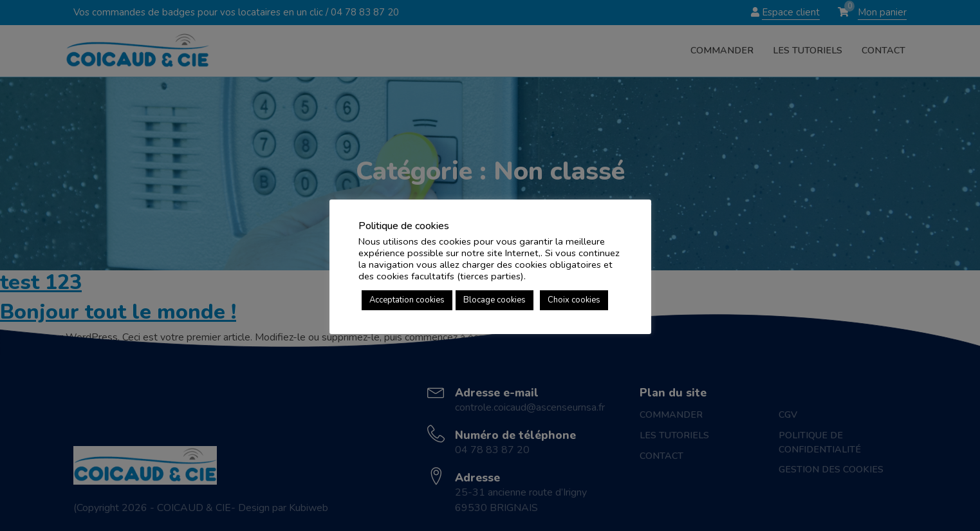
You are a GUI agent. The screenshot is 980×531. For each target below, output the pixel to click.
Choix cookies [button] (574, 300)
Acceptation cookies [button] (407, 300)
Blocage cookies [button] (495, 300)
